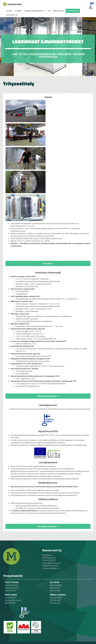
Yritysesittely (73, 11)
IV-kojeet (18, 11)
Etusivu (9, 11)
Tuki (49, 11)
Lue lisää (48, 263)
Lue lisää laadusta (48, 526)
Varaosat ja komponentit (34, 11)
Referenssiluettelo (48, 396)
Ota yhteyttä (12, 15)
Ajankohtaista (59, 11)
